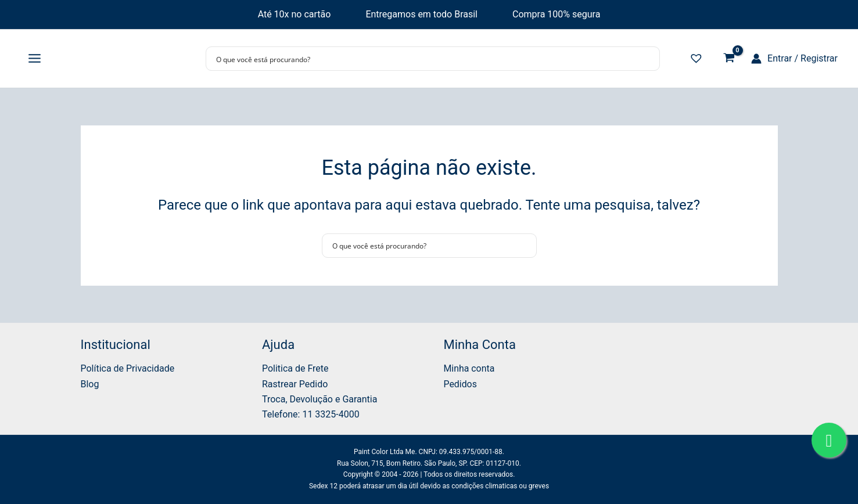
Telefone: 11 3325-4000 (311, 414)
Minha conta (469, 368)
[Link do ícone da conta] (794, 59)
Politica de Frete (295, 368)
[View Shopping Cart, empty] (729, 59)
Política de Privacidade (128, 368)
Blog (90, 384)
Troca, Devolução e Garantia (320, 399)
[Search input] (425, 59)
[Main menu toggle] (35, 59)
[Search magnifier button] (648, 59)
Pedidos (461, 384)
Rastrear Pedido (295, 384)
